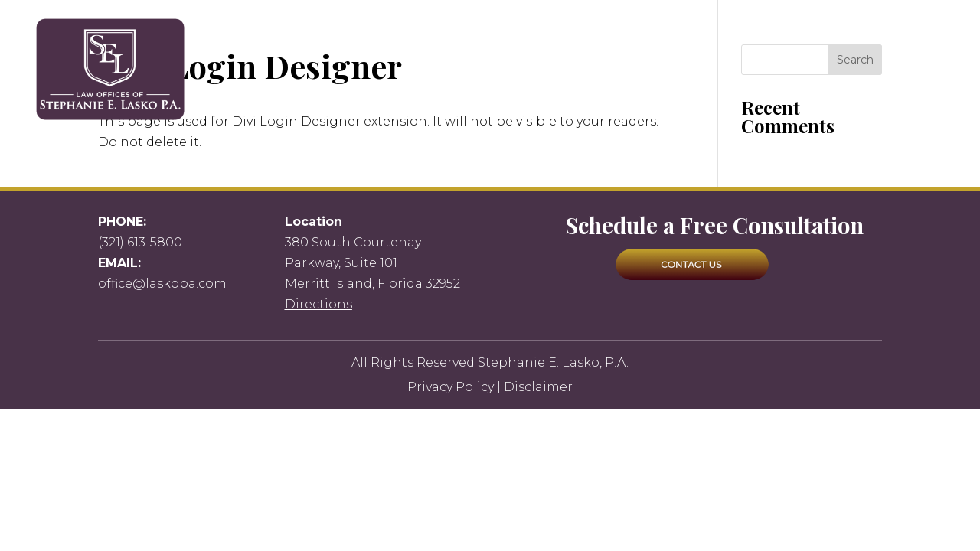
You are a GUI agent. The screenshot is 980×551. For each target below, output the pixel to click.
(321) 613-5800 (140, 242)
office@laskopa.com (162, 284)
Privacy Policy (451, 387)
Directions (318, 304)
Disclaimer (538, 387)
